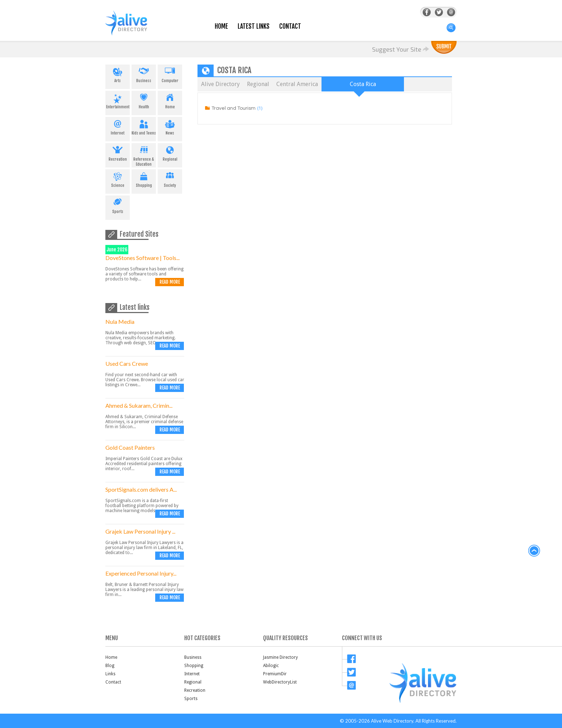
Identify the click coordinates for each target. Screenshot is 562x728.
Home (221, 26)
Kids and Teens (144, 126)
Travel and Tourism (234, 108)
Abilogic (271, 666)
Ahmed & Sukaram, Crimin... (139, 405)
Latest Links (254, 26)
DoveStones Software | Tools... (142, 258)
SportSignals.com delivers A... (141, 489)
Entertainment (118, 100)
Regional (170, 152)
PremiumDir (275, 674)
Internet (118, 126)
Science (118, 179)
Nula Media (120, 322)
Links (110, 674)
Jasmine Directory (280, 657)
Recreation (118, 152)
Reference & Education (144, 155)
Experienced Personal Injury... (141, 573)
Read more (170, 282)
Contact (290, 26)
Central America (297, 84)
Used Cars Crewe (127, 363)
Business (144, 74)
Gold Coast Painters (130, 447)
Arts (118, 74)
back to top (534, 551)
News (170, 126)
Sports (118, 205)
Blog (110, 666)
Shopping (144, 179)
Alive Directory (220, 84)
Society (170, 179)
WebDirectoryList (280, 682)
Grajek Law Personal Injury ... (140, 531)
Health (144, 100)
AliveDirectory (134, 27)
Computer (170, 74)
